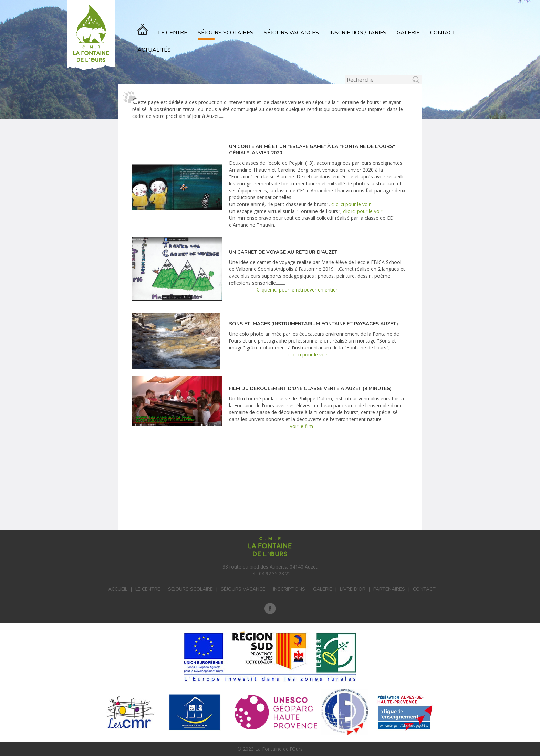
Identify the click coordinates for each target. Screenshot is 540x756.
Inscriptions (289, 589)
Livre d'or (353, 589)
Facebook (270, 609)
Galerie (408, 33)
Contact (443, 33)
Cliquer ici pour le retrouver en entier (297, 290)
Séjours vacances (291, 33)
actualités (154, 50)
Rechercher (345, 75)
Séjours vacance (243, 589)
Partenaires (389, 589)
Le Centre (173, 33)
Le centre (148, 589)
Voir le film (301, 426)
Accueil (118, 589)
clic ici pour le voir (350, 204)
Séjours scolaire (190, 589)
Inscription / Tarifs (358, 33)
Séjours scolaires (226, 33)
